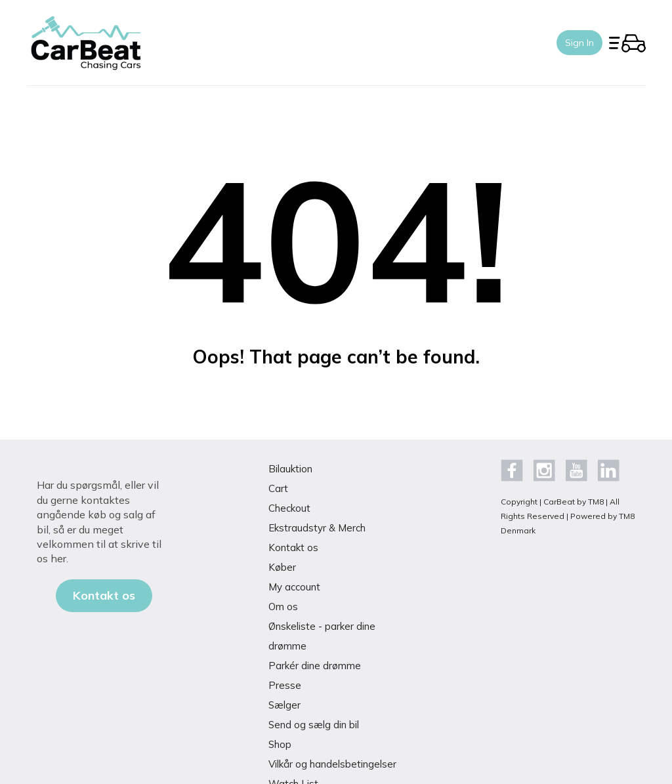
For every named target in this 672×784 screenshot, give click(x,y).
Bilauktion (290, 469)
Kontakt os (293, 547)
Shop (280, 744)
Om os (283, 607)
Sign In (579, 43)
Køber (282, 567)
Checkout (289, 508)
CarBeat (559, 502)
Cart (278, 488)
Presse (285, 685)
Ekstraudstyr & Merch (317, 528)
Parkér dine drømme (315, 666)
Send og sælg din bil (314, 725)
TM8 (596, 502)
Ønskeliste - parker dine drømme (322, 636)
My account (294, 587)
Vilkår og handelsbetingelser (332, 764)
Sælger (284, 705)
